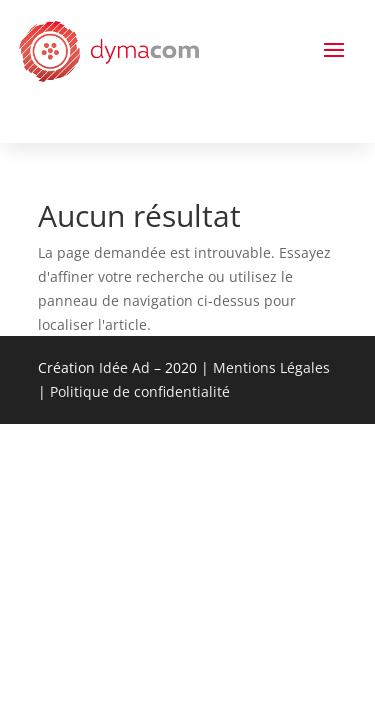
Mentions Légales (271, 367)
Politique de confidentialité (140, 391)
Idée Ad (124, 367)
